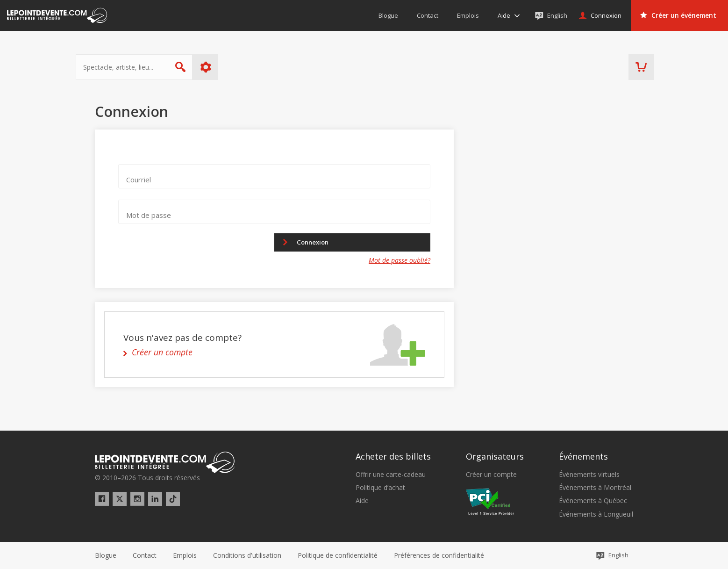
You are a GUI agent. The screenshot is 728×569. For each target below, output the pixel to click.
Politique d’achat (380, 488)
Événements (583, 457)
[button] (439, 555)
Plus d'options (225, 67)
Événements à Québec (593, 501)
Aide (362, 501)
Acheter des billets (393, 457)
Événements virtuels (589, 475)
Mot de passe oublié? (400, 262)
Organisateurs (495, 457)
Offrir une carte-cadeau (391, 475)
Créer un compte (491, 475)
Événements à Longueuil (596, 514)
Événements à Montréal (595, 488)
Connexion (317, 242)
